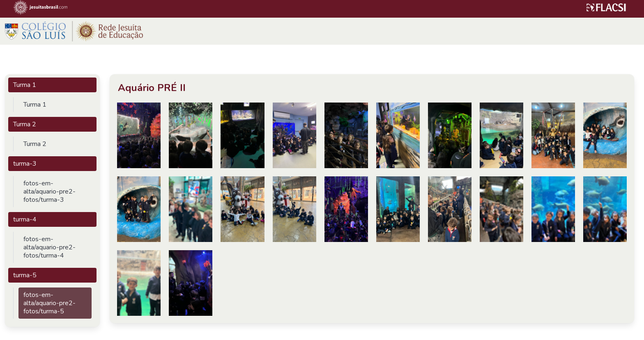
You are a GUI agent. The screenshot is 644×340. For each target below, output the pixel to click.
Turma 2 (25, 124)
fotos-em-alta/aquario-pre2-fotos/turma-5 (49, 303)
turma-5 (25, 275)
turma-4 (25, 219)
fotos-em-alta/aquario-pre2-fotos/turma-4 (49, 247)
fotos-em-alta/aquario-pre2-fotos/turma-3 (49, 192)
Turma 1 (25, 85)
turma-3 (25, 164)
